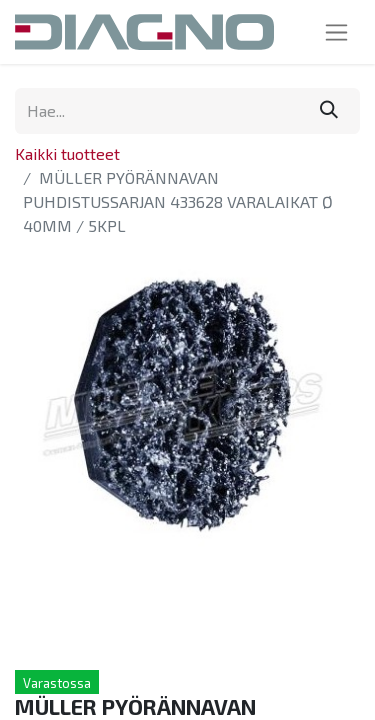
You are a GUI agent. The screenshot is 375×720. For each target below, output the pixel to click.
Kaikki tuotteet (67, 153)
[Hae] (329, 111)
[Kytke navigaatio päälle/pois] (336, 32)
